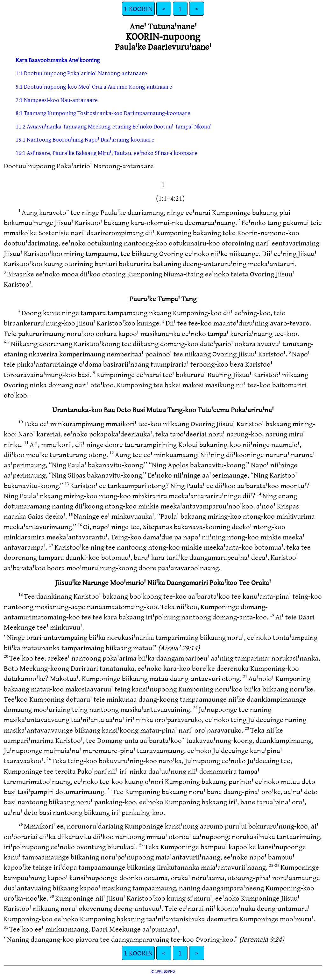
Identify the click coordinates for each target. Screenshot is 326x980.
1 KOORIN (138, 8)
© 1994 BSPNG (163, 971)
